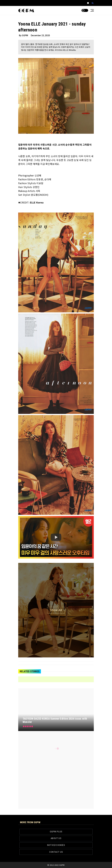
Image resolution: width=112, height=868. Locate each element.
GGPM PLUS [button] (56, 832)
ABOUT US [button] (56, 838)
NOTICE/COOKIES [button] (56, 845)
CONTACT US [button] (56, 852)
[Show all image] (56, 610)
